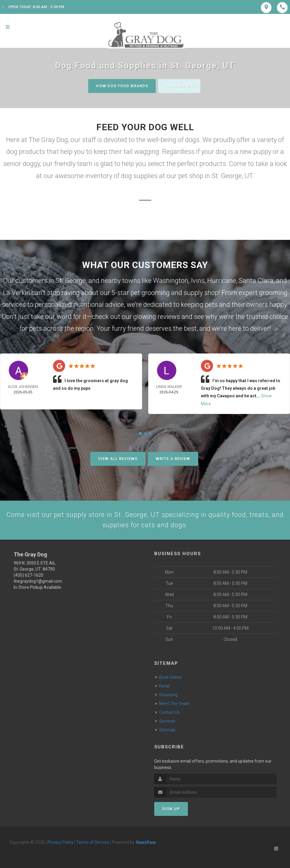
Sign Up (171, 809)
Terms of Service (93, 843)
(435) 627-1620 (28, 575)
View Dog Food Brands (122, 86)
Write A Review (173, 459)
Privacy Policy (61, 843)
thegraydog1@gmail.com (38, 581)
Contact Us (180, 86)
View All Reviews (118, 459)
